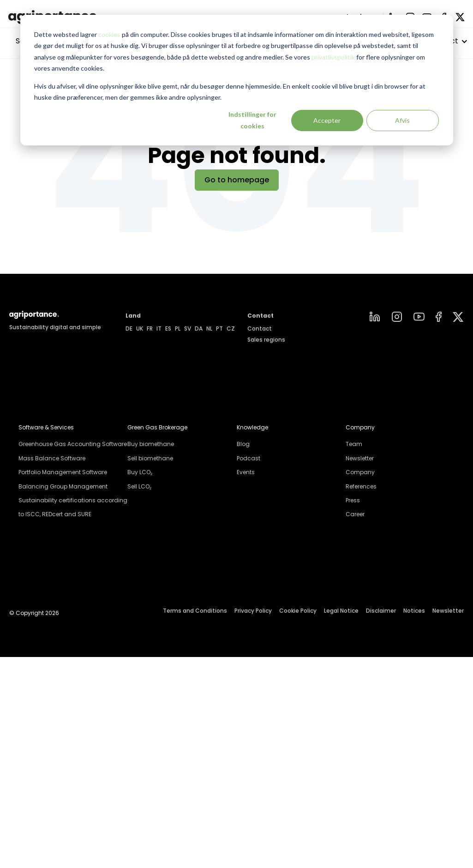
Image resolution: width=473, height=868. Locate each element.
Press (353, 500)
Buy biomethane (151, 444)
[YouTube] (419, 317)
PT (219, 329)
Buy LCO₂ (140, 472)
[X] (460, 17)
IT (159, 329)
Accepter (327, 120)
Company (360, 472)
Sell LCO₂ (139, 486)
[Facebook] (439, 317)
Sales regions (266, 340)
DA (199, 329)
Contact (260, 329)
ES (168, 329)
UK (140, 329)
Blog (243, 444)
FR (150, 329)
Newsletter (360, 458)
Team (354, 444)
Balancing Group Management (63, 486)
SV (188, 329)
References (361, 486)
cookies (109, 34)
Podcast (248, 458)
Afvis (402, 120)
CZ (231, 329)
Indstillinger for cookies (252, 120)
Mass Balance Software (52, 458)
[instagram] (397, 317)
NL (209, 329)
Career (355, 514)
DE (129, 329)
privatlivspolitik (333, 57)
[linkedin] (375, 317)
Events (246, 472)
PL (178, 329)
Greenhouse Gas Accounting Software (73, 444)
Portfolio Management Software (63, 472)
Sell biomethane (150, 458)
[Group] (458, 317)
